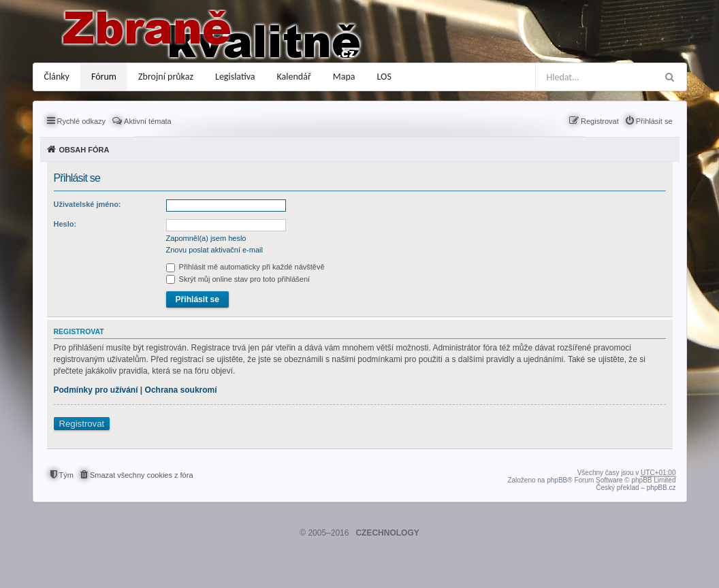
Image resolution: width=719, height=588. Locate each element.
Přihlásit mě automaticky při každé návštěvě (245, 267)
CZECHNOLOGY (387, 533)
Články (57, 77)
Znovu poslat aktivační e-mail (214, 250)
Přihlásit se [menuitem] (654, 121)
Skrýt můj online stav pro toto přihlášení (238, 279)
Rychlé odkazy (82, 121)
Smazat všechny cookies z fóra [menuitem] (142, 475)
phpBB (557, 480)
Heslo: (65, 224)
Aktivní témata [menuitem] (148, 121)
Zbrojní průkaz (166, 77)
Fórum (104, 77)
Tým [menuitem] (66, 475)
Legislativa (235, 77)
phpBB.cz (661, 488)
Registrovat (82, 424)
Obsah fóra (84, 150)
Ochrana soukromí (181, 390)
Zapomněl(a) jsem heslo (206, 238)
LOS (384, 77)
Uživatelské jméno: (87, 204)
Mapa (344, 77)
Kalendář (294, 77)
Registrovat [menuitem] (600, 121)
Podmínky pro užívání (96, 390)
